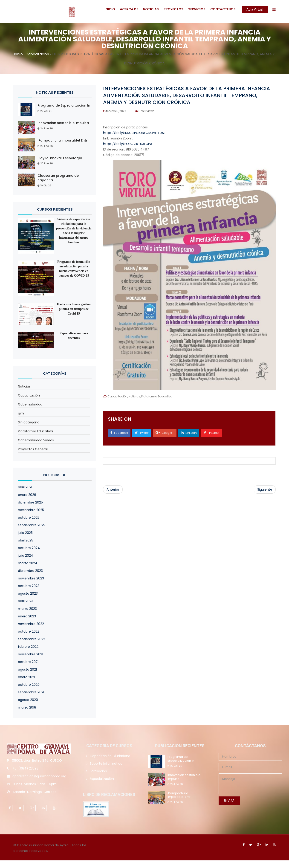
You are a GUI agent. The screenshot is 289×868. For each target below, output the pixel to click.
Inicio (110, 9)
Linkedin (189, 433)
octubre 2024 (29, 548)
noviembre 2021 (30, 654)
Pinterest (211, 433)
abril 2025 (26, 540)
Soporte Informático (106, 764)
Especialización (102, 779)
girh (21, 413)
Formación (98, 771)
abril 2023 (26, 601)
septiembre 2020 (32, 692)
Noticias (151, 9)
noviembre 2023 (31, 578)
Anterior (113, 489)
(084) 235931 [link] (29, 768)
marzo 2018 (27, 707)
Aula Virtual (255, 9)
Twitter (142, 433)
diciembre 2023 (30, 571)
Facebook (119, 433)
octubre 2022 (29, 631)
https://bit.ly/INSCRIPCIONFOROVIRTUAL (134, 133)
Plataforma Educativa (35, 431)
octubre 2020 (29, 685)
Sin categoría (29, 422)
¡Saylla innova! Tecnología (60, 158)
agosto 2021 (27, 669)
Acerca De (129, 9)
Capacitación (29, 395)
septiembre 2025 (32, 525)
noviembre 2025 (31, 510)
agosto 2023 (28, 593)
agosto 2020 (28, 700)
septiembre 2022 (32, 639)
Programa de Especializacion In (64, 106)
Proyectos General (33, 449)
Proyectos (173, 9)
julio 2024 (26, 556)
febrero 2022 (28, 647)
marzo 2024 (28, 563)
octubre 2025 (29, 518)
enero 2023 (27, 616)
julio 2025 (25, 533)
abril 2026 (26, 487)
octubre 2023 (29, 586)
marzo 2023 (27, 609)
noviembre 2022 (31, 624)
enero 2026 (27, 495)
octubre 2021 (28, 662)
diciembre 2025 (30, 502)
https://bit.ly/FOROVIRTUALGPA (128, 144)
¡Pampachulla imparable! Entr (62, 140)
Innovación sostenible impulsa (63, 123)
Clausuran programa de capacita (58, 178)
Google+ (165, 433)
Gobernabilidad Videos (36, 440)
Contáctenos (223, 9)
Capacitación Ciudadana (110, 756)
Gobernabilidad (30, 404)
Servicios (197, 9)
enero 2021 (26, 677)
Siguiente (265, 489)
